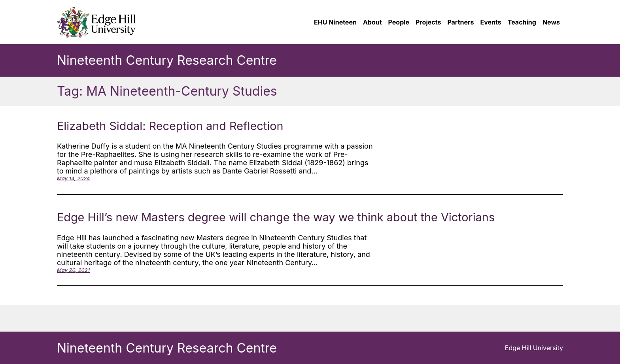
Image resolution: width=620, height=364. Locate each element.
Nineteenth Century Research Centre (167, 60)
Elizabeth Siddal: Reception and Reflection (170, 126)
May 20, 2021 (73, 270)
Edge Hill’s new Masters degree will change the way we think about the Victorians (276, 217)
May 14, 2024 (73, 178)
